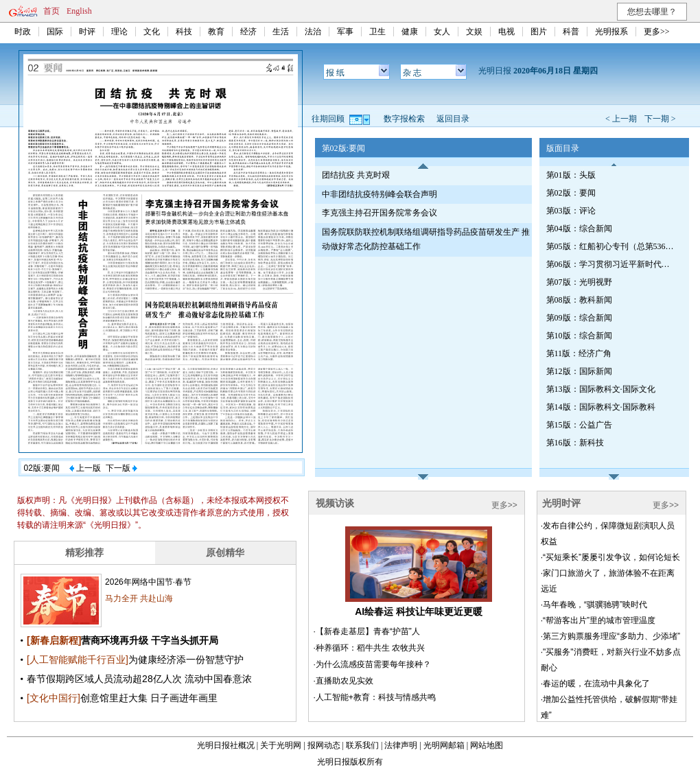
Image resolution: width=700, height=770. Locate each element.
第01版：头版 (571, 175)
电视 (506, 32)
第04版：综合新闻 (579, 229)
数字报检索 (404, 119)
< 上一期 (621, 119)
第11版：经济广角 (579, 353)
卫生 (377, 32)
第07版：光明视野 (579, 282)
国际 (55, 32)
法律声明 (401, 745)
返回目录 (453, 119)
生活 (281, 32)
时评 (87, 32)
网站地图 (487, 745)
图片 (539, 32)
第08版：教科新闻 (579, 300)
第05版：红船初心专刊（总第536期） (611, 246)
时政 (23, 32)
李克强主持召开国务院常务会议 (380, 213)
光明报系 (611, 32)
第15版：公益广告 (579, 425)
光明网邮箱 (444, 745)
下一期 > (660, 119)
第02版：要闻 (571, 193)
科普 (571, 32)
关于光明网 (281, 745)
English (79, 11)
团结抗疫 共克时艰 (356, 175)
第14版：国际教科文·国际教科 (601, 407)
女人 (442, 32)
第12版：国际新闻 (579, 371)
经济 (248, 32)
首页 (51, 11)
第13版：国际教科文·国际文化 (601, 389)
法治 (313, 32)
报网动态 (324, 745)
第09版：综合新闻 (579, 318)
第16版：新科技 (575, 443)
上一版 (85, 468)
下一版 (121, 468)
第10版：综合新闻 (579, 336)
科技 (184, 32)
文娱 (474, 32)
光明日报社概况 (226, 745)
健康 (410, 32)
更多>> (657, 32)
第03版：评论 (571, 211)
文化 (152, 32)
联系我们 (362, 745)
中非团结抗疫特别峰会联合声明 (380, 194)
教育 (216, 32)
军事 (345, 32)
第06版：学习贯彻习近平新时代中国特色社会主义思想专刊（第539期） (611, 264)
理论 (119, 32)
